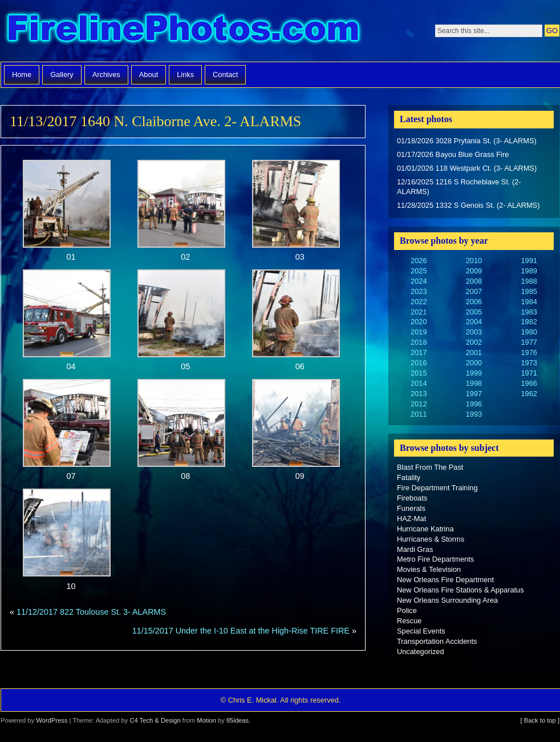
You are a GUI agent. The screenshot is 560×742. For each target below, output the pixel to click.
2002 (474, 342)
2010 (474, 261)
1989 (529, 271)
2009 (474, 271)
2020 (419, 322)
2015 (419, 373)
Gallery (62, 74)
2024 (419, 281)
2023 (419, 291)
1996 (474, 404)
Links (185, 74)
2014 (419, 383)
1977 (529, 342)
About (149, 74)
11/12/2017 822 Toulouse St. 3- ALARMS (91, 612)
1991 (529, 261)
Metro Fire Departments (435, 559)
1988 (529, 281)
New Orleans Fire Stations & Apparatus (460, 590)
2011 (419, 414)
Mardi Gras (415, 549)
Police (407, 610)
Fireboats (412, 498)
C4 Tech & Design (155, 720)
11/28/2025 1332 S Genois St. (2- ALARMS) (468, 205)
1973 (529, 363)
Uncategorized (421, 652)
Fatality (409, 477)
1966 (529, 383)
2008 (474, 281)
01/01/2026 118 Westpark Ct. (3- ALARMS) (467, 168)
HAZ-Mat (411, 519)
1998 (474, 383)
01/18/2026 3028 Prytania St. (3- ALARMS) (467, 141)
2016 (419, 363)
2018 (419, 342)
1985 (529, 291)
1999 (474, 373)
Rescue (409, 621)
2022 (419, 302)
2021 (419, 312)
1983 (529, 312)
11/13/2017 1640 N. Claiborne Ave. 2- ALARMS (155, 121)
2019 (419, 332)
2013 (419, 394)
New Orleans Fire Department (445, 580)
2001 (474, 352)
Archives (106, 74)
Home (22, 74)
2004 (474, 322)
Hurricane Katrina (425, 529)
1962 (529, 394)
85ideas (238, 720)
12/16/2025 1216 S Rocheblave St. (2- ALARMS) (459, 187)
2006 (474, 302)
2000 (474, 363)
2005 (474, 312)
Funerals (411, 508)
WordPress (52, 720)
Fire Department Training (437, 488)
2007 (474, 291)
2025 (419, 271)
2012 (419, 404)
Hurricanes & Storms (431, 539)
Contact (225, 74)
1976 (529, 352)
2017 (419, 352)
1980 (529, 332)
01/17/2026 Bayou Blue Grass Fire (453, 154)
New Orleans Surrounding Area (447, 600)
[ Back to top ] (540, 720)
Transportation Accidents (437, 641)
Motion (206, 720)
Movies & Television (429, 569)
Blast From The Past (430, 467)
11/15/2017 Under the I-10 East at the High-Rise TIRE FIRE (241, 631)
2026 (419, 261)
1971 (529, 373)
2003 (474, 332)
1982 (529, 322)
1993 (474, 414)
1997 (474, 394)
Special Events (421, 631)
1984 (529, 302)
